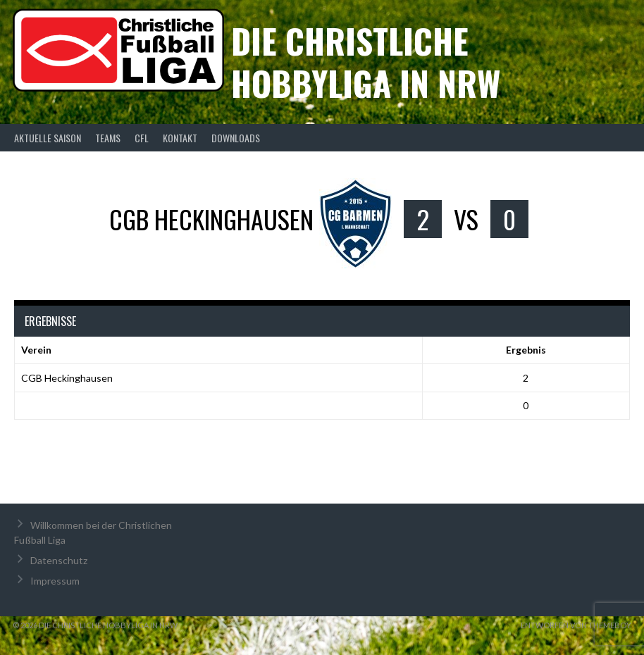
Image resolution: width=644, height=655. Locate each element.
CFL (142, 138)
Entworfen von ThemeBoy (576, 625)
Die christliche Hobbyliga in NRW (366, 62)
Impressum (55, 581)
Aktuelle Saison (48, 138)
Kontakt (180, 138)
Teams (108, 138)
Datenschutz (59, 560)
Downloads (236, 138)
